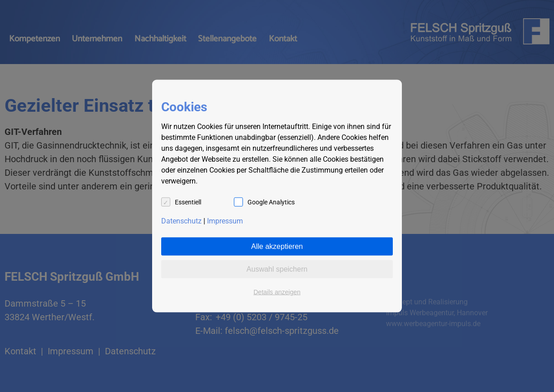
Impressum (225, 221)
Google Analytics (271, 202)
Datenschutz (181, 221)
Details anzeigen (277, 292)
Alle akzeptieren (277, 246)
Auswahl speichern (277, 269)
